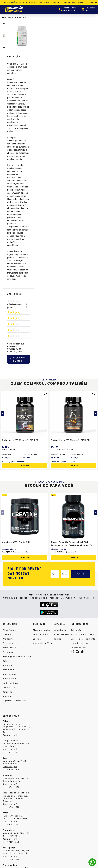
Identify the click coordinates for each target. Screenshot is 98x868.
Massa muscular (42, 630)
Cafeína (7, 661)
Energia (37, 639)
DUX (25, 18)
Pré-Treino (8, 639)
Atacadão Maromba (12, 18)
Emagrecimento (41, 634)
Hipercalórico (10, 679)
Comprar (25, 466)
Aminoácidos (9, 674)
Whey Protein (10, 630)
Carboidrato (9, 687)
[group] (22, 36)
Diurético (7, 665)
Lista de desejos (79, 643)
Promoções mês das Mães (17, 657)
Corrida (57, 639)
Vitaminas (8, 652)
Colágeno (7, 692)
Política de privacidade (83, 634)
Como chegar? (10, 735)
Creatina (7, 634)
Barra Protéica (10, 648)
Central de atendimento (83, 639)
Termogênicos (10, 643)
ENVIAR (80, 574)
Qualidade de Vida (43, 643)
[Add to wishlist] (45, 394)
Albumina (7, 696)
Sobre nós (76, 630)
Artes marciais (61, 634)
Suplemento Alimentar (14, 701)
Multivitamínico (11, 683)
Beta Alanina (9, 670)
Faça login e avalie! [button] (18, 359)
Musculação (60, 630)
